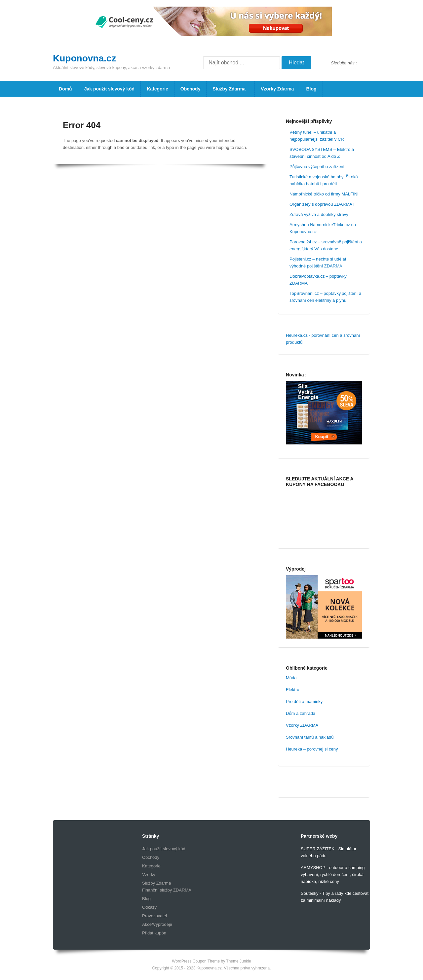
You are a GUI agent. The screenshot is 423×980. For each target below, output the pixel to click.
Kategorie (157, 89)
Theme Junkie (238, 961)
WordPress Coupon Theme (196, 961)
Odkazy (149, 907)
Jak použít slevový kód (110, 89)
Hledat (296, 63)
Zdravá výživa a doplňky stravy (319, 214)
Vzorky (149, 875)
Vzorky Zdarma (277, 89)
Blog (311, 89)
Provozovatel (154, 916)
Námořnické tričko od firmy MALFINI (324, 194)
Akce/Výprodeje (157, 924)
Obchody (191, 89)
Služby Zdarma (229, 91)
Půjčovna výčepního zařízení (317, 167)
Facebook (365, 63)
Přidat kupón (154, 933)
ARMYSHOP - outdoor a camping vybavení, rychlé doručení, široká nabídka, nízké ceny (333, 875)
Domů (65, 89)
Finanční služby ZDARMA (167, 890)
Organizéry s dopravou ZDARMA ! (322, 204)
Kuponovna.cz (84, 58)
